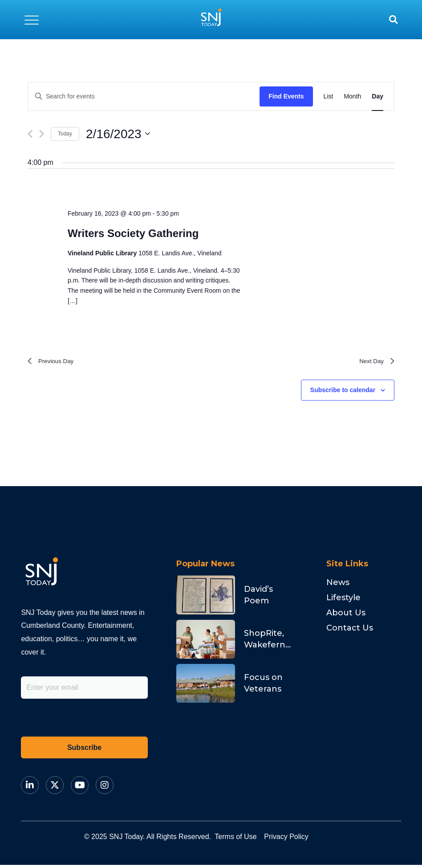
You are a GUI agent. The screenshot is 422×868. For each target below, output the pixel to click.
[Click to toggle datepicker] (118, 134)
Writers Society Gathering (133, 233)
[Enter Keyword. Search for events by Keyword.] (144, 96)
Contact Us (350, 631)
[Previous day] (30, 134)
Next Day (374, 362)
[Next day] (42, 134)
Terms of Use (243, 840)
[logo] (211, 20)
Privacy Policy (308, 840)
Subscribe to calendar (343, 393)
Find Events (286, 96)
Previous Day (54, 362)
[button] (32, 20)
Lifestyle (343, 601)
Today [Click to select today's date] (65, 134)
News (338, 585)
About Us (346, 616)
